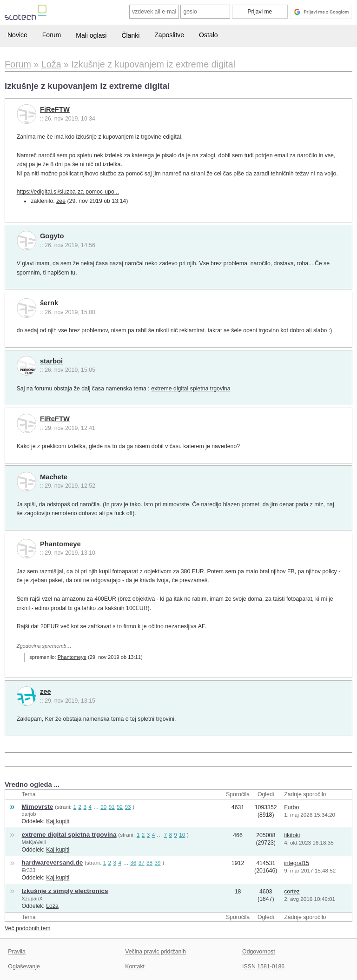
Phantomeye (60, 544)
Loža (52, 906)
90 (103, 807)
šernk (49, 303)
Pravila (17, 952)
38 (149, 863)
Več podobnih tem (28, 928)
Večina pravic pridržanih (155, 952)
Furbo (291, 807)
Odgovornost (259, 952)
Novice (17, 35)
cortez (292, 892)
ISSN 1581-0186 (263, 967)
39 (158, 863)
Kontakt (135, 967)
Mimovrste (38, 807)
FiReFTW (55, 109)
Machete (54, 477)
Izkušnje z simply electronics (65, 891)
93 (128, 807)
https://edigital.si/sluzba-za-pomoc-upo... (68, 192)
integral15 (297, 863)
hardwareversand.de (53, 863)
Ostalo (208, 35)
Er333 (29, 870)
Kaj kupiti (58, 821)
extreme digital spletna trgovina (191, 389)
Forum (52, 35)
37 (142, 863)
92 (120, 807)
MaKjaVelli (34, 842)
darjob (29, 814)
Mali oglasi (91, 35)
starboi (51, 361)
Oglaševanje (24, 967)
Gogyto (52, 236)
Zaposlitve (169, 35)
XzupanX (32, 899)
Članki (130, 35)
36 (133, 863)
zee (61, 201)
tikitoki (292, 835)
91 (112, 807)
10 (182, 835)
